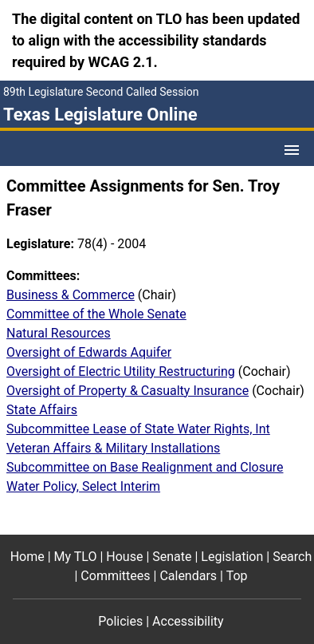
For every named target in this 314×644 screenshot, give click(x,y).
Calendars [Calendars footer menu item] (188, 576)
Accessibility (188, 621)
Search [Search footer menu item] (292, 557)
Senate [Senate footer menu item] (172, 557)
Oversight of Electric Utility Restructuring (121, 371)
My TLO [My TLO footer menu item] (76, 557)
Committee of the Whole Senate (96, 314)
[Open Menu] (292, 150)
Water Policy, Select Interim (83, 486)
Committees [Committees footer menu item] (115, 576)
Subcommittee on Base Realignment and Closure (145, 467)
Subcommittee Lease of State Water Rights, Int (138, 429)
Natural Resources (59, 333)
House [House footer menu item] (124, 557)
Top (237, 576)
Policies (120, 621)
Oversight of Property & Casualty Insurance (128, 391)
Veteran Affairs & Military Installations (113, 448)
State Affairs (42, 410)
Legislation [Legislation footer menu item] (232, 557)
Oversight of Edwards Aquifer (89, 352)
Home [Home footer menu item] (27, 557)
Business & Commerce (71, 295)
